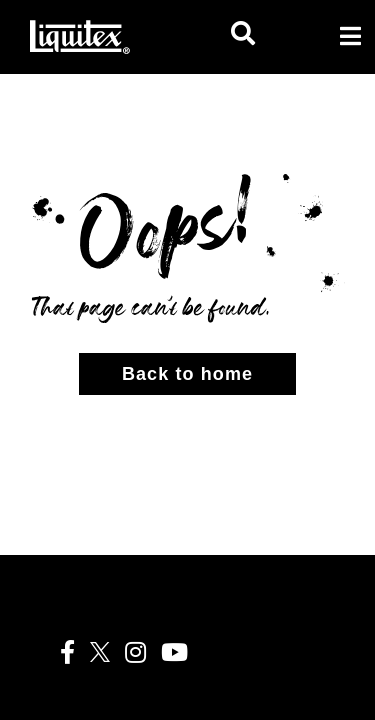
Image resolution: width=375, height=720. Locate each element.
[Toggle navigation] (350, 36)
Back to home (187, 374)
